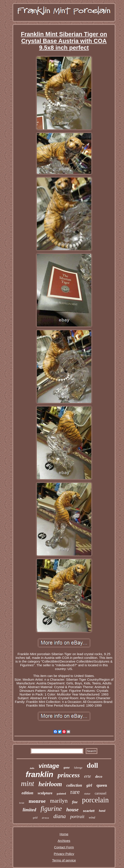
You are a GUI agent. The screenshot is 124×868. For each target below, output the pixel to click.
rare (75, 792)
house (72, 810)
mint (27, 783)
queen (102, 785)
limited (29, 810)
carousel (101, 793)
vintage (49, 766)
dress (45, 818)
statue (87, 794)
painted (61, 794)
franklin (39, 774)
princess (69, 775)
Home (64, 834)
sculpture (45, 793)
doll (92, 765)
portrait (77, 817)
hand (102, 811)
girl (89, 785)
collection (74, 785)
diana (60, 816)
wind (92, 817)
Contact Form (64, 847)
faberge (78, 768)
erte (87, 776)
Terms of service (64, 860)
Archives (64, 841)
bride (22, 803)
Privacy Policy (64, 854)
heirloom (50, 784)
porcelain (95, 800)
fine (75, 802)
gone (67, 768)
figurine (51, 809)
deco (99, 777)
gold (35, 818)
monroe (37, 801)
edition (27, 793)
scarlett (89, 811)
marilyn (59, 801)
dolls (32, 768)
